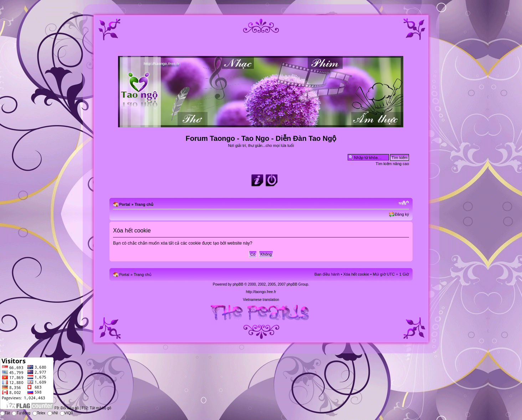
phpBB (238, 284)
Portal (125, 204)
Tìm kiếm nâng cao (392, 164)
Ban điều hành (327, 274)
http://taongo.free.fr (261, 292)
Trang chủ (144, 204)
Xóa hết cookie (356, 274)
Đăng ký (402, 214)
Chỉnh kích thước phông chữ (404, 203)
